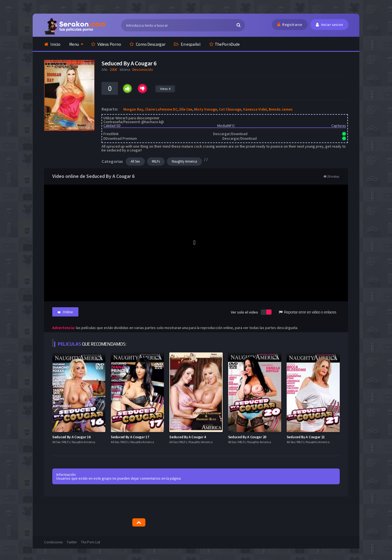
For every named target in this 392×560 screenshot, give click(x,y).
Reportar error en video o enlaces (307, 312)
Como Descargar (147, 44)
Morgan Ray (133, 109)
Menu (74, 44)
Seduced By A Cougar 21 (306, 437)
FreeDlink (111, 134)
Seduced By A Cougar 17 (130, 437)
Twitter (72, 542)
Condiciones (53, 542)
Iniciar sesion (329, 25)
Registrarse (290, 25)
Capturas (339, 126)
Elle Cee (186, 109)
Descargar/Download (230, 134)
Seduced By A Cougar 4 (188, 437)
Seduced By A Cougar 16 (71, 437)
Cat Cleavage (230, 109)
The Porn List (91, 542)
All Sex (135, 161)
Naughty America (184, 161)
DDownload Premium (120, 138)
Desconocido (143, 69)
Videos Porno (106, 44)
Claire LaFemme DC (161, 109)
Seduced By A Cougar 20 (247, 437)
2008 (113, 69)
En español (187, 44)
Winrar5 (122, 118)
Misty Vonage (206, 109)
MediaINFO (226, 126)
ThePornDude (224, 44)
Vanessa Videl (255, 109)
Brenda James (281, 109)
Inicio (52, 44)
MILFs (156, 161)
